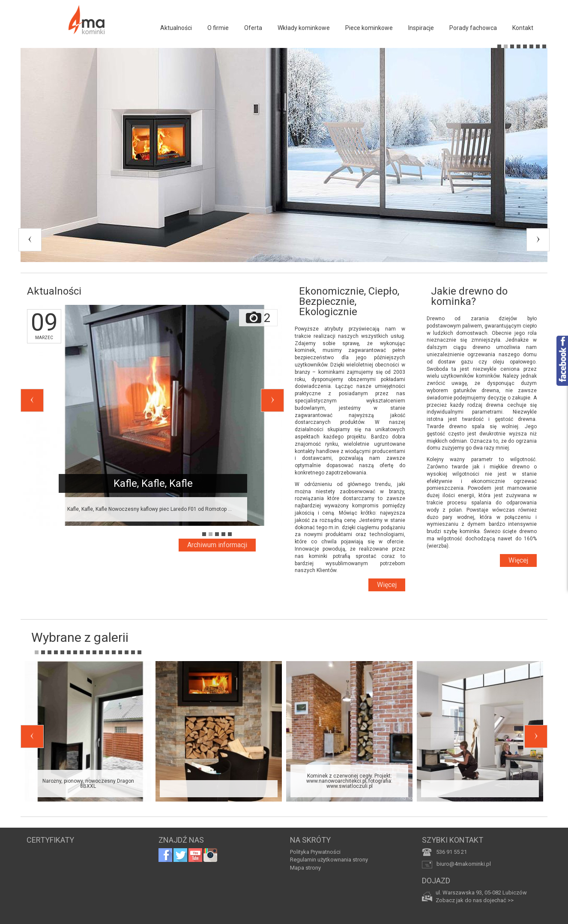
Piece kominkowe (369, 28)
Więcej (387, 585)
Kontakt (523, 28)
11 (101, 652)
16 (133, 652)
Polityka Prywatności (315, 852)
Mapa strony (305, 868)
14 (120, 652)
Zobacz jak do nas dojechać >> (475, 900)
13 (114, 652)
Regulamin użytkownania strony (329, 860)
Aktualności (176, 28)
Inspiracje (421, 28)
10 (94, 652)
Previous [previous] (30, 240)
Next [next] (538, 240)
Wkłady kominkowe (304, 28)
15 (127, 652)
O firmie (218, 28)
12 (107, 652)
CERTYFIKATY (50, 840)
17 (139, 652)
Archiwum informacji (217, 545)
